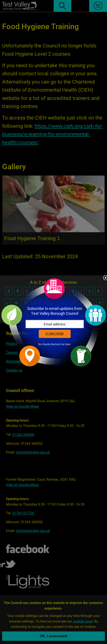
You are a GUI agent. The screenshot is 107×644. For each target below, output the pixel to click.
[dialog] (54, 322)
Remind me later (61, 344)
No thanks (44, 344)
